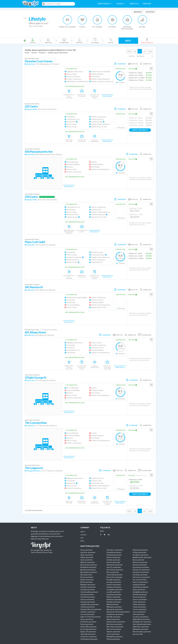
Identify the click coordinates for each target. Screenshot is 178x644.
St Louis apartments (139, 597)
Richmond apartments (140, 562)
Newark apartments (113, 619)
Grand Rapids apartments (89, 639)
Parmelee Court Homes (39, 61)
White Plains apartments (141, 627)
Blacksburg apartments (88, 570)
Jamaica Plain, (32, 109)
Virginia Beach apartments (141, 619)
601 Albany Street (35, 332)
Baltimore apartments (88, 562)
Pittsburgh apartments (140, 550)
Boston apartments (87, 577)
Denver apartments (87, 619)
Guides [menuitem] (121, 4)
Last (150, 51)
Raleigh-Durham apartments (142, 557)
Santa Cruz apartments (140, 582)
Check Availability (140, 130)
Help (82, 538)
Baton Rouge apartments (89, 565)
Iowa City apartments (114, 567)
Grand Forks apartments (89, 637)
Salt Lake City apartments (141, 570)
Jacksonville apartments (115, 575)
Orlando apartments (113, 632)
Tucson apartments (139, 612)
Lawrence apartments (114, 585)
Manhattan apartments (114, 599)
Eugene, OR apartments (88, 632)
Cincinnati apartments (88, 597)
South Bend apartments (141, 587)
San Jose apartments (140, 580)
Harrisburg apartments (114, 555)
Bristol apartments (87, 582)
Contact (84, 535)
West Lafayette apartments (142, 624)
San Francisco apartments (141, 577)
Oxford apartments (113, 634)
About (83, 532)
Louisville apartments (114, 592)
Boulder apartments (87, 580)
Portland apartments (140, 552)
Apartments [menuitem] (105, 4)
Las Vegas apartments (114, 582)
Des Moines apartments (88, 622)
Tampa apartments (139, 602)
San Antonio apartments (141, 572)
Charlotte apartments (88, 590)
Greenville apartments (114, 552)
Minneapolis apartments (115, 609)
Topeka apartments (139, 607)
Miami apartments (113, 604)
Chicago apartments (87, 594)
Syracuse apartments (140, 599)
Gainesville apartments (88, 634)
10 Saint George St (36, 378)
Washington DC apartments (142, 622)
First (129, 51)
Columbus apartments (88, 612)
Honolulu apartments (114, 560)
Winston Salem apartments (142, 632)
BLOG (102, 531)
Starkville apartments (140, 594)
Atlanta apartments (87, 557)
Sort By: (132, 56)
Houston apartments (113, 562)
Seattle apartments (139, 585)
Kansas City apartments (114, 577)
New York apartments (114, 629)
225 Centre (31, 106)
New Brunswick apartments (116, 622)
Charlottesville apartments (89, 592)
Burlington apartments (88, 585)
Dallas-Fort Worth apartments (91, 617)
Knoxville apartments (114, 580)
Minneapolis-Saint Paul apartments (118, 612)
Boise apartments (86, 575)
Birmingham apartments (88, 567)
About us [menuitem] (134, 4)
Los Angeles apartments (114, 590)
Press (82, 541)
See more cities (138, 634)
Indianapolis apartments (115, 565)
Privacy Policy (48, 552)
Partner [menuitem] (147, 4)
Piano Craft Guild (35, 242)
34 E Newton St (34, 287)
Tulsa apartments (138, 614)
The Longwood (34, 468)
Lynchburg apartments (114, 594)
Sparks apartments (139, 590)
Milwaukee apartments (114, 607)
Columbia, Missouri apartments (91, 609)
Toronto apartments (139, 609)
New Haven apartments (114, 624)
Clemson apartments (87, 599)
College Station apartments (89, 604)
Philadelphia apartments (115, 637)
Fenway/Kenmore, (33, 471)
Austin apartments (87, 560)
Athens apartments (87, 555)
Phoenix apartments (113, 639)
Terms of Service (36, 552)
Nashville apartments (114, 617)
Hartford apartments (113, 557)
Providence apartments (141, 555)
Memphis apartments (114, 602)
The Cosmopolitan (36, 423)
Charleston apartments (88, 587)
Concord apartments (87, 614)
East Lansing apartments (88, 629)
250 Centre (31, 197)
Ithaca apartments (113, 572)
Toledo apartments (139, 604)
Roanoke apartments (140, 565)
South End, (30, 64)
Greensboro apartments (115, 550)
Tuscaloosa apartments (141, 617)
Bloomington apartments (89, 572)
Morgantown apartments (115, 614)
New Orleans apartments (115, 627)
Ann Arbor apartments (88, 552)
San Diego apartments (140, 575)
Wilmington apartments (141, 629)
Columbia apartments (88, 607)
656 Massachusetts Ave (39, 152)
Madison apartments (113, 597)
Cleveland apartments (88, 602)
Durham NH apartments (88, 627)
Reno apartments (138, 560)
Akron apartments (86, 550)
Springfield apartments (140, 592)
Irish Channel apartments (115, 570)
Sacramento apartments (141, 567)
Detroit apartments (87, 624)
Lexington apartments (114, 587)
